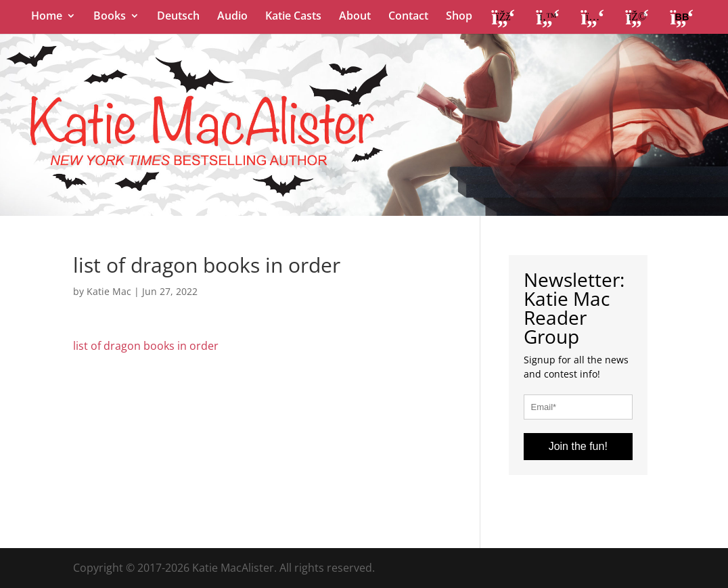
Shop (459, 17)
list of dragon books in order (146, 346)
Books (110, 17)
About (355, 17)
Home (47, 17)
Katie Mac (109, 291)
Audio (232, 17)
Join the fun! (578, 446)
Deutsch (178, 17)
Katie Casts (293, 17)
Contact (408, 17)
